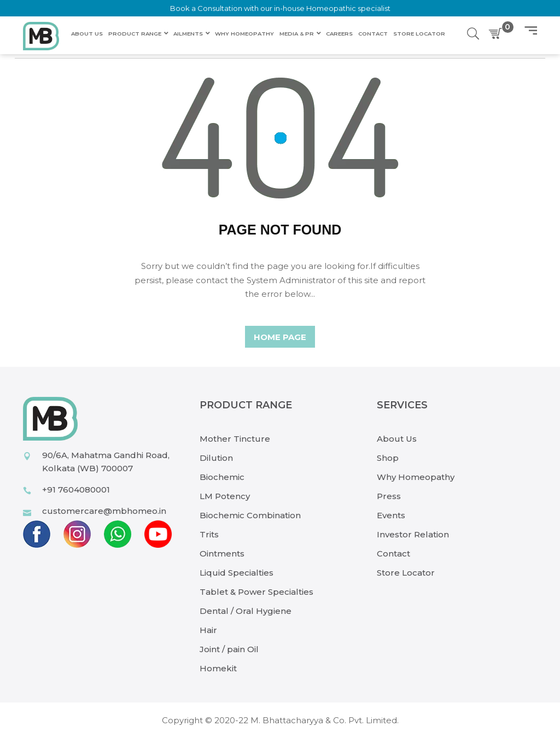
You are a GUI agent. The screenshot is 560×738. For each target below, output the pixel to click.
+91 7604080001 (76, 490)
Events (391, 515)
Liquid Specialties (237, 573)
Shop (388, 458)
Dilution (216, 458)
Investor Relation (413, 534)
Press (389, 496)
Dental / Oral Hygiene (246, 611)
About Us (397, 439)
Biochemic (222, 477)
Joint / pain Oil (229, 649)
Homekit (218, 668)
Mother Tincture (235, 439)
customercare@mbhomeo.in (104, 511)
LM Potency (225, 496)
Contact (393, 553)
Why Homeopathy (416, 477)
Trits (209, 534)
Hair (208, 630)
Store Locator (406, 573)
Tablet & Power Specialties (256, 592)
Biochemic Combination (250, 515)
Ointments (222, 553)
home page (280, 337)
